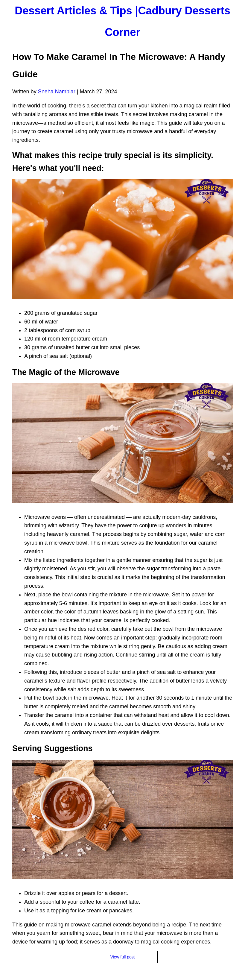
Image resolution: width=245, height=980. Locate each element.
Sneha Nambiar (57, 92)
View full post (122, 957)
